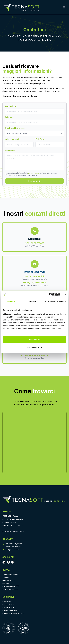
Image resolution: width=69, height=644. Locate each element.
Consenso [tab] (12, 301)
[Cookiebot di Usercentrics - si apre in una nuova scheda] (49, 295)
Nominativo (10, 106)
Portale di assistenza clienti (13, 613)
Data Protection (9, 580)
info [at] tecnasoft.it (35, 276)
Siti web (6, 577)
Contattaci (7, 602)
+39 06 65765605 (13, 547)
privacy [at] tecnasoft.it (35, 283)
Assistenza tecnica (10, 589)
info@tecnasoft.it (13, 550)
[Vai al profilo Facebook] (8, 562)
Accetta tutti (34, 339)
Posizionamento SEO (11, 586)
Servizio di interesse (15, 128)
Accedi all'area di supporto (34, 355)
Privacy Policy (8, 604)
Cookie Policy (8, 607)
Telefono (40, 139)
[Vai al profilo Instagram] (13, 562)
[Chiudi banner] (65, 295)
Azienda (9, 117)
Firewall (6, 583)
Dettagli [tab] (33, 301)
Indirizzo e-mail (12, 139)
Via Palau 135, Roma (14, 544)
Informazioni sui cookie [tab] (56, 301)
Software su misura (10, 575)
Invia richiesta (34, 181)
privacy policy (34, 173)
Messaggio (10, 150)
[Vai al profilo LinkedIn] (4, 562)
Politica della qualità (10, 610)
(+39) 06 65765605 (35, 243)
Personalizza (35, 347)
